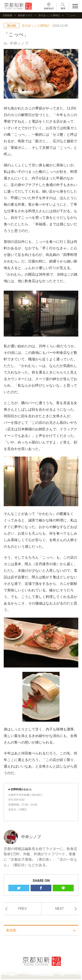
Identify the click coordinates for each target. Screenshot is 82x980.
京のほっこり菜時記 (49, 15)
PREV (22, 909)
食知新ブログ (25, 15)
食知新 (11, 930)
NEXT (60, 909)
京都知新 (7, 15)
